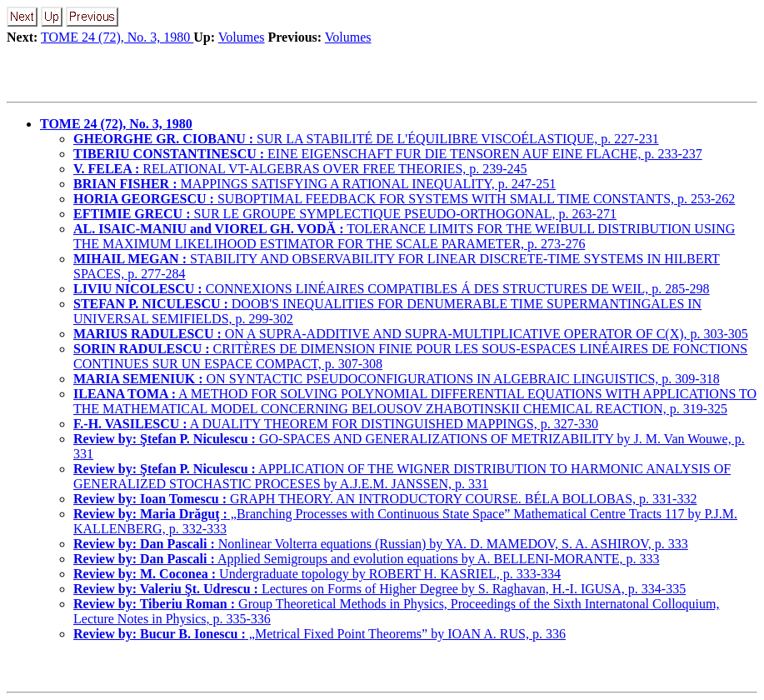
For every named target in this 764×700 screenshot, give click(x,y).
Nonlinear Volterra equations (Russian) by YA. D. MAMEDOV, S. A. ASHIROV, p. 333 (381, 544)
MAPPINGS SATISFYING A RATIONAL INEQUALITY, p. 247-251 (315, 184)
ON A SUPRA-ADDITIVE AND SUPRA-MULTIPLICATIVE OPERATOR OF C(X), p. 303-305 (411, 334)
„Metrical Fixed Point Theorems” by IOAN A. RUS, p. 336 (320, 634)
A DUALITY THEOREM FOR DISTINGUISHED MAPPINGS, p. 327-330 (336, 424)
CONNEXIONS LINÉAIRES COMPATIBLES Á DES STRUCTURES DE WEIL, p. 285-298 (392, 289)
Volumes (242, 37)
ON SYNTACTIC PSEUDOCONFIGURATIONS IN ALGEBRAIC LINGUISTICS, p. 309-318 (397, 379)
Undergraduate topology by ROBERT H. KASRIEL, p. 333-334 (317, 574)
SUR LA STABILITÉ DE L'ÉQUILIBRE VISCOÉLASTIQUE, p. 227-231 (366, 139)
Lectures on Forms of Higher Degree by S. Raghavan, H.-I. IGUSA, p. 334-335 (380, 589)
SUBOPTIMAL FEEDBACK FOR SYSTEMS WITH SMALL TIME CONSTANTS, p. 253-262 (404, 199)
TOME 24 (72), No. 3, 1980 (117, 37)
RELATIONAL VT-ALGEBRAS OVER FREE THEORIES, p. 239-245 (300, 169)
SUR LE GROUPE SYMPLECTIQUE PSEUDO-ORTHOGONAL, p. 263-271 (345, 214)
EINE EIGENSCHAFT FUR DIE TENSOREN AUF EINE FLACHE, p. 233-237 (388, 154)
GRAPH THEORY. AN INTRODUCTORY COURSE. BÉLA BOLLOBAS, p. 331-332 (385, 499)
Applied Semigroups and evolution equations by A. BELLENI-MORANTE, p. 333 (367, 559)
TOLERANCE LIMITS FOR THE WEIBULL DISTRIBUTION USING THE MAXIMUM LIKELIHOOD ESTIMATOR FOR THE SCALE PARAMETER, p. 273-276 (404, 236)
